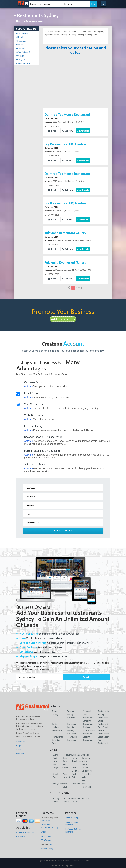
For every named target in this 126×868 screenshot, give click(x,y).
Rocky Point (22, 33)
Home (19, 21)
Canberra (86, 758)
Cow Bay (21, 48)
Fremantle (86, 774)
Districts (20, 753)
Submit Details (63, 531)
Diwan (20, 45)
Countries (21, 742)
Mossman (21, 41)
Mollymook (58, 784)
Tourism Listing (72, 818)
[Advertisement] (75, 87)
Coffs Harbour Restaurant (57, 727)
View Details (83, 131)
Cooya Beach (23, 59)
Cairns (65, 768)
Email (52, 131)
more (79, 288)
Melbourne (67, 755)
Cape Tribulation (24, 52)
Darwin (66, 758)
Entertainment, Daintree (35, 21)
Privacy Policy (47, 849)
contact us (45, 821)
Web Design (46, 840)
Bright (56, 768)
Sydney (56, 755)
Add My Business (63, 319)
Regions (20, 746)
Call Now (68, 131)
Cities (19, 749)
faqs (51, 844)
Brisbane (76, 755)
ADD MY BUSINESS (25, 832)
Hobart (75, 758)
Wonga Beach (23, 63)
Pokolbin (76, 784)
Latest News (46, 836)
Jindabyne (76, 761)
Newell (20, 37)
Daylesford (87, 771)
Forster (85, 768)
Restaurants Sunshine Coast (57, 740)
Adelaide (85, 755)
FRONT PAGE (22, 837)
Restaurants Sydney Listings (63, 865)
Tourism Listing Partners (71, 714)
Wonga (20, 56)
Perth (55, 758)
